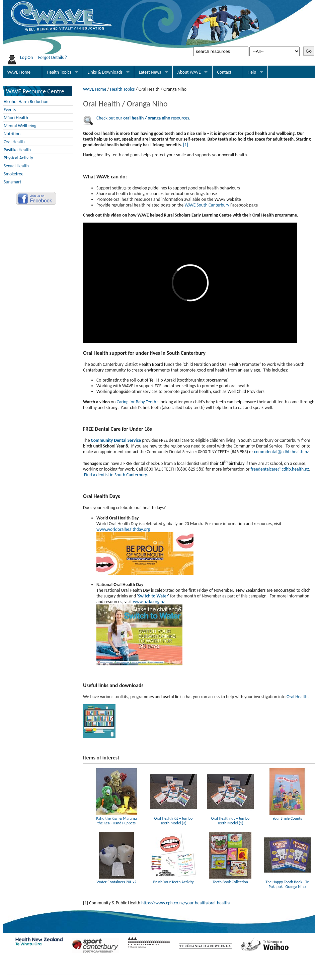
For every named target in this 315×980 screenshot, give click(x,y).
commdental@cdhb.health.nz (281, 452)
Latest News (150, 72)
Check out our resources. (143, 118)
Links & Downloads (105, 72)
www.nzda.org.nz (149, 602)
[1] (186, 145)
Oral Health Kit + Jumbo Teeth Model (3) (173, 818)
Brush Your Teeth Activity (173, 880)
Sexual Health (16, 166)
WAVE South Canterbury (207, 205)
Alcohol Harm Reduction (26, 102)
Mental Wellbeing (20, 126)
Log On (27, 57)
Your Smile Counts (287, 816)
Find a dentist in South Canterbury (115, 475)
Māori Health (16, 118)
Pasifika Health (17, 150)
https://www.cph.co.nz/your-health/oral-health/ (186, 903)
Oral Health (14, 142)
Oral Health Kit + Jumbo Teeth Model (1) (230, 818)
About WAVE (189, 72)
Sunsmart (13, 182)
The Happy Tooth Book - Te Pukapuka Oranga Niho (287, 882)
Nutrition (12, 134)
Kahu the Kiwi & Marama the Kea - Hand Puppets (116, 818)
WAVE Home (19, 72)
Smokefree (14, 174)
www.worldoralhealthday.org (123, 529)
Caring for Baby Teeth (136, 402)
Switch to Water (153, 596)
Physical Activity (18, 158)
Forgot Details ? (53, 57)
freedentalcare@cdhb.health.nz (280, 469)
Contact (224, 72)
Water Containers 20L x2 (116, 880)
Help (252, 72)
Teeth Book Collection (230, 880)
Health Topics (59, 72)
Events (10, 110)
